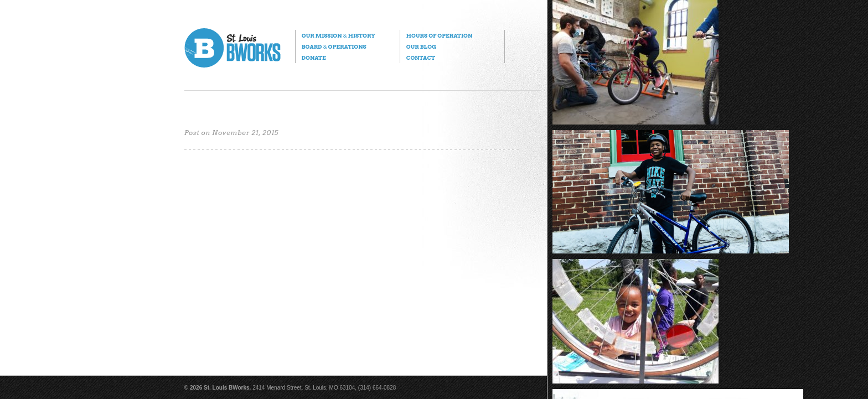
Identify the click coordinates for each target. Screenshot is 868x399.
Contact (421, 58)
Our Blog (421, 46)
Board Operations (334, 46)
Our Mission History (339, 35)
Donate (314, 58)
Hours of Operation (439, 35)
